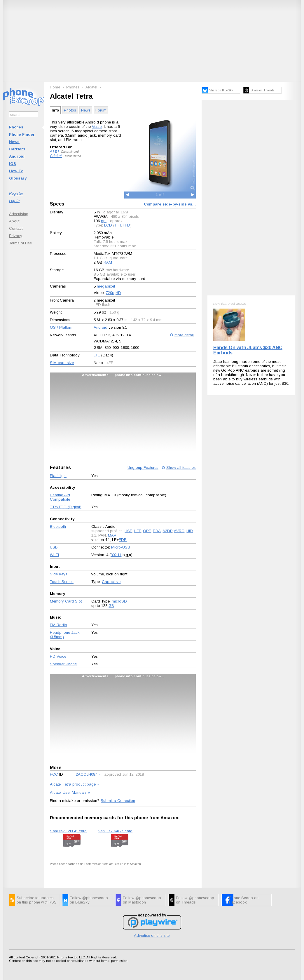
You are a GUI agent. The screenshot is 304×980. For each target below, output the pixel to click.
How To (16, 171)
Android (17, 156)
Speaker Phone (63, 664)
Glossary (18, 178)
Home (55, 87)
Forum (101, 110)
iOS (13, 164)
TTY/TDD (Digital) (66, 507)
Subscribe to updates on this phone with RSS (37, 900)
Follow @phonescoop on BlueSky (89, 900)
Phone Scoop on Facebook (244, 900)
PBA (157, 531)
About (14, 221)
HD (118, 293)
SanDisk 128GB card (68, 831)
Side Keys (59, 574)
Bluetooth (58, 526)
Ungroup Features (143, 468)
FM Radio (58, 625)
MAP (112, 535)
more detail (184, 335)
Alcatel (91, 87)
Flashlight (58, 476)
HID (190, 531)
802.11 (116, 555)
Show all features (181, 468)
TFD (126, 225)
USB (54, 547)
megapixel (106, 286)
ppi (104, 221)
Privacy (16, 236)
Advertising (19, 214)
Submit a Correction (118, 801)
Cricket (56, 156)
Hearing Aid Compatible (60, 497)
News (14, 142)
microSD (119, 601)
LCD (108, 225)
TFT (118, 225)
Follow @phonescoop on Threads (195, 900)
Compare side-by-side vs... (170, 204)
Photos (70, 110)
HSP (128, 531)
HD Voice (58, 656)
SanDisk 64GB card (115, 831)
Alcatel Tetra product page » (75, 784)
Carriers (17, 149)
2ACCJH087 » (88, 774)
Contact (16, 228)
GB (111, 606)
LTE (97, 355)
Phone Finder (22, 134)
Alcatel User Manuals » (70, 792)
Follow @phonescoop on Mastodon (142, 900)
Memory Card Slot (66, 601)
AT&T (55, 151)
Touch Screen (62, 582)
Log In (14, 201)
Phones (16, 127)
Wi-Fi (54, 555)
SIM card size (62, 363)
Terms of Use (20, 243)
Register (16, 193)
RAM (108, 262)
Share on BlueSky (221, 90)
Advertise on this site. (152, 935)
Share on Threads (262, 90)
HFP (137, 531)
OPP (147, 531)
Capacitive (111, 582)
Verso (97, 127)
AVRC (179, 531)
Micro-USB (121, 547)
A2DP (167, 531)
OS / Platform (62, 327)
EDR (123, 540)
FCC (54, 774)
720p (110, 293)
